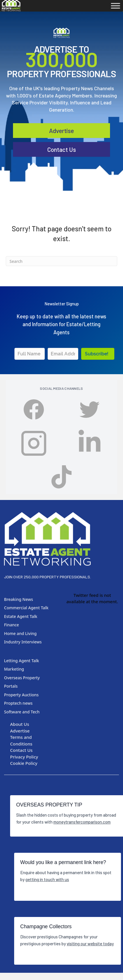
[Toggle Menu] (115, 6)
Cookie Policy (24, 763)
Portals (11, 686)
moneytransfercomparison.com (82, 822)
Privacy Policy (24, 757)
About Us (20, 724)
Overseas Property (22, 678)
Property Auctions (21, 695)
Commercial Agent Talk (26, 608)
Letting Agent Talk (22, 661)
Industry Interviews (23, 642)
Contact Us (21, 750)
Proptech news (18, 703)
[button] (98, 354)
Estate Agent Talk (21, 616)
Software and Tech (22, 712)
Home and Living (20, 633)
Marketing (14, 669)
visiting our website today (90, 944)
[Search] (61, 261)
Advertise (61, 147)
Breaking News (18, 599)
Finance (12, 625)
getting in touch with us (47, 879)
